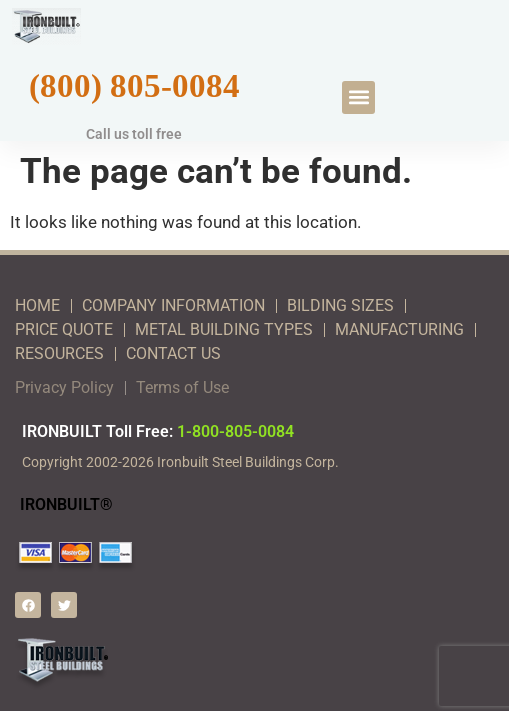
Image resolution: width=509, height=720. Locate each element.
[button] (358, 97)
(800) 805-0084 (134, 85)
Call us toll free (134, 134)
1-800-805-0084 (235, 431)
